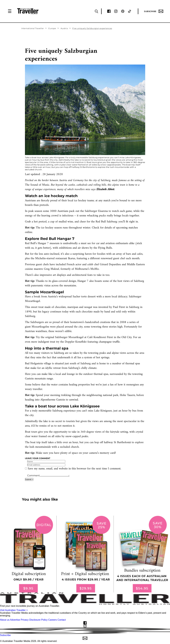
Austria (64, 28)
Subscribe (154, 11)
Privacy (25, 620)
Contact (62, 620)
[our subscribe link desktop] (85, 554)
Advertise (15, 620)
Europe (52, 28)
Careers (53, 620)
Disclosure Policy (38, 620)
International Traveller (33, 28)
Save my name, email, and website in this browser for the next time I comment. (74, 469)
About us (5, 620)
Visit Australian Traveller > (14, 610)
